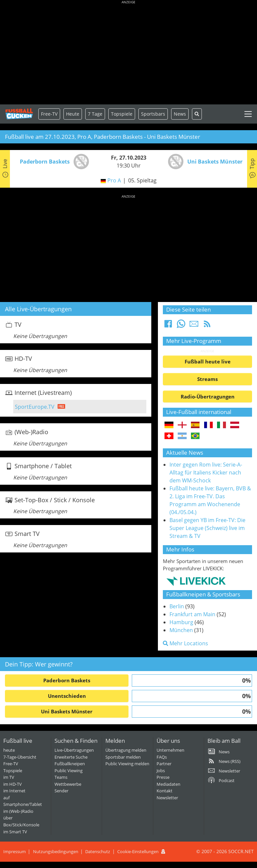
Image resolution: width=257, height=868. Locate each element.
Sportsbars (153, 114)
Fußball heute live (208, 361)
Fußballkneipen (70, 764)
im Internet (14, 791)
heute (9, 750)
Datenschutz (98, 851)
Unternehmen (170, 750)
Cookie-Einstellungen (138, 851)
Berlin (177, 606)
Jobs (161, 771)
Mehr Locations (185, 643)
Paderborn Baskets (67, 680)
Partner (164, 764)
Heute (73, 114)
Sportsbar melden (123, 757)
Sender (61, 791)
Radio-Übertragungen (208, 396)
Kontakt (165, 791)
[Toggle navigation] (248, 114)
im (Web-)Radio (18, 811)
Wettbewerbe (68, 784)
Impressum (15, 851)
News (180, 114)
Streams (207, 379)
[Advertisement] (128, 53)
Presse (163, 777)
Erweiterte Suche (71, 757)
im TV (9, 777)
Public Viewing (69, 771)
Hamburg (181, 622)
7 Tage (95, 114)
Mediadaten (168, 784)
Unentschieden (67, 696)
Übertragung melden (126, 750)
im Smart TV (15, 832)
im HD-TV (13, 784)
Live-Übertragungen (74, 750)
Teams (61, 777)
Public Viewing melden (127, 764)
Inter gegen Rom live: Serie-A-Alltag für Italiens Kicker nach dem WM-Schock (206, 472)
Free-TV (49, 114)
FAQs (162, 757)
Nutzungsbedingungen (56, 851)
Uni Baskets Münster (67, 711)
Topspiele (13, 771)
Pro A (114, 180)
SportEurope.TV (35, 407)
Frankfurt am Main (192, 614)
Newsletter (167, 798)
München (181, 630)
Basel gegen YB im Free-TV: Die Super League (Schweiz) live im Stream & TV (207, 528)
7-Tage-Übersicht (20, 757)
